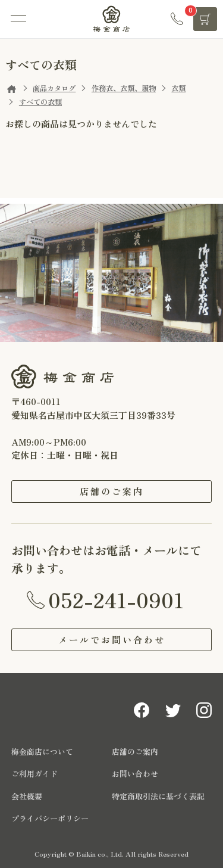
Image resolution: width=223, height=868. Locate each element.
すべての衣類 (40, 102)
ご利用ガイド (34, 774)
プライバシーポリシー (50, 818)
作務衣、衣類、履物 (124, 88)
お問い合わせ (135, 774)
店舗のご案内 (112, 491)
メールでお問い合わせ (112, 640)
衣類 (178, 88)
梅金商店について (42, 752)
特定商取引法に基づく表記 (158, 796)
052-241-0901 (116, 599)
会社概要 (27, 796)
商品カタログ (54, 88)
